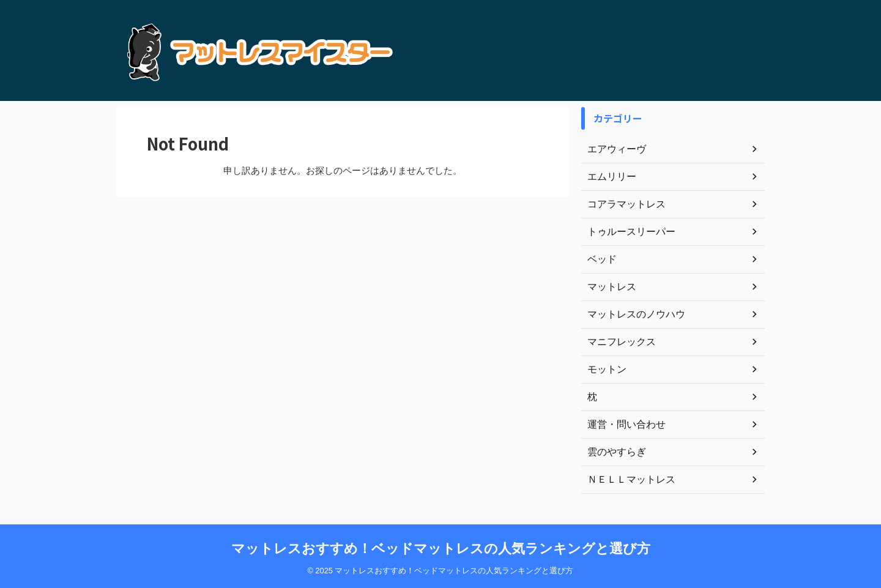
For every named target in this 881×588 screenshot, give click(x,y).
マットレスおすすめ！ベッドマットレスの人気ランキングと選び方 (441, 549)
